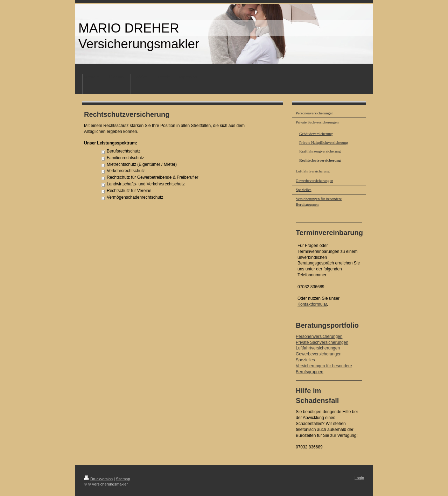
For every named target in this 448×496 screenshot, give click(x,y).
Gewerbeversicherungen (319, 354)
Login (359, 478)
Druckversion (98, 479)
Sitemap (123, 479)
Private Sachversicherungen (322, 342)
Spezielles (305, 360)
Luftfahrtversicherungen (318, 348)
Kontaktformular (312, 304)
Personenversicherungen (319, 336)
